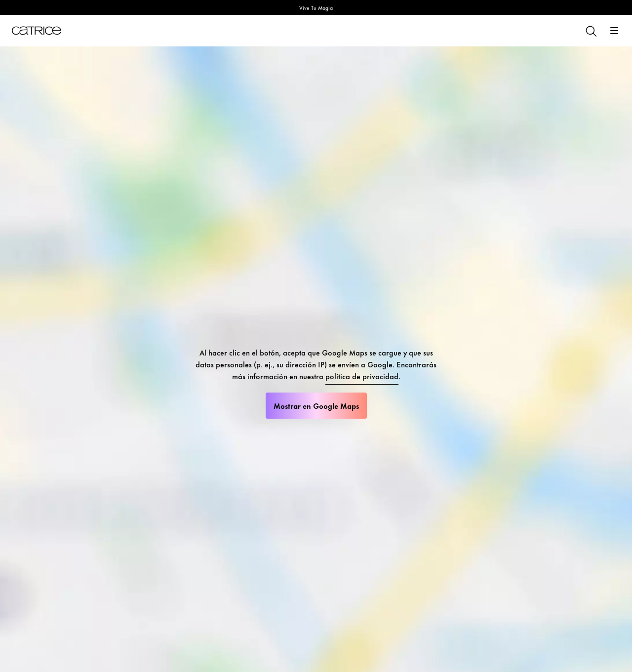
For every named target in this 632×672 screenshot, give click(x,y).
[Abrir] (614, 31)
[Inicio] (37, 31)
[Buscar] (591, 31)
